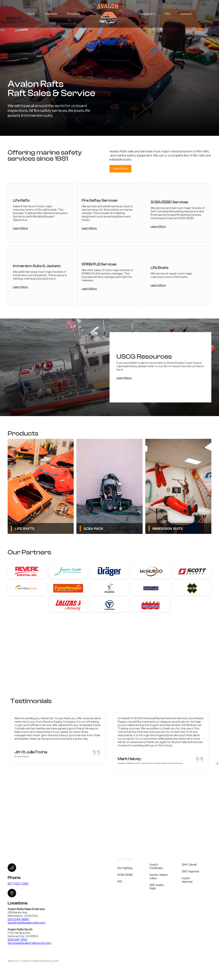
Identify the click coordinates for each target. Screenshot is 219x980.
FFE (120, 882)
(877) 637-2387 (18, 884)
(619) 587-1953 (17, 940)
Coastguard (147, 14)
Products (74, 14)
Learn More (120, 169)
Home (31, 14)
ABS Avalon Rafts (157, 887)
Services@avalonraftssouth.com (29, 943)
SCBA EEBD (125, 875)
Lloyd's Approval (187, 880)
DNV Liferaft (189, 865)
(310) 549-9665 (18, 919)
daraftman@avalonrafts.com (26, 923)
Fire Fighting (125, 868)
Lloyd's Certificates (156, 866)
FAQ (168, 14)
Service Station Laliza (159, 877)
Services (51, 14)
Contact (186, 14)
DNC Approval (190, 871)
